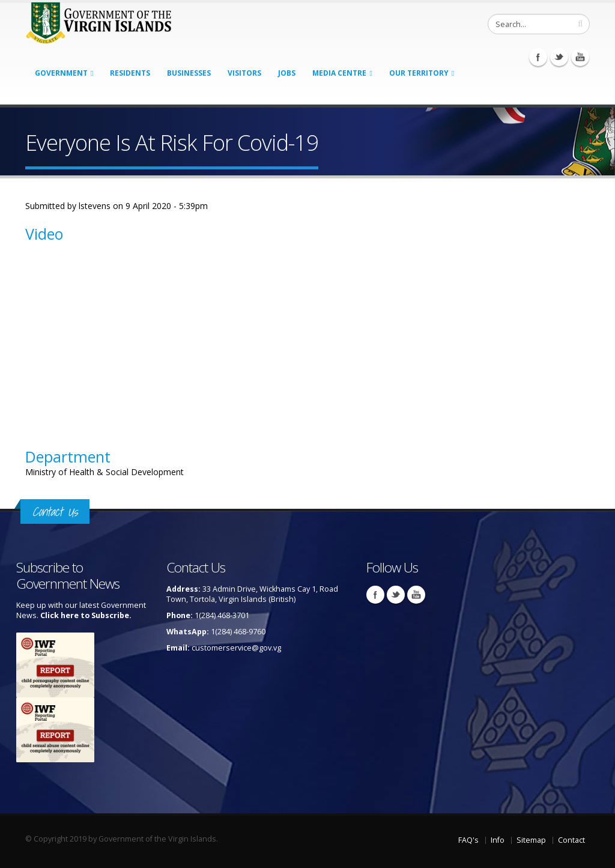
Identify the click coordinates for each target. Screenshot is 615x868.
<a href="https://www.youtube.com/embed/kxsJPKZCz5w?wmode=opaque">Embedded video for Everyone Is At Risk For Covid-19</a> (151, 337)
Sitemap (531, 840)
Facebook (538, 57)
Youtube (580, 57)
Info (498, 840)
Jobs (287, 73)
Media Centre (339, 73)
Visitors (244, 73)
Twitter (559, 57)
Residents (130, 73)
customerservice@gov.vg (236, 648)
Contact (571, 840)
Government (61, 73)
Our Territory (419, 73)
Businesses (189, 73)
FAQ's (468, 840)
